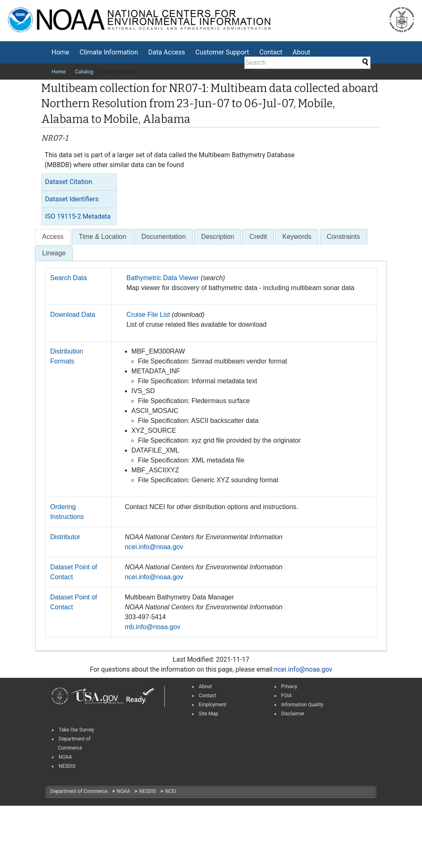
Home (60, 52)
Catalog (84, 72)
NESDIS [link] (67, 766)
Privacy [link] (289, 686)
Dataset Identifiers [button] (72, 199)
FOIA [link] (286, 696)
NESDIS (148, 791)
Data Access (167, 52)
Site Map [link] (208, 714)
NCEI (171, 791)
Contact (271, 52)
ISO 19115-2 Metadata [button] (78, 216)
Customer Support (222, 52)
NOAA (124, 791)
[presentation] (53, 237)
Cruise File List (148, 315)
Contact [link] (207, 696)
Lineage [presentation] (54, 253)
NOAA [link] (65, 757)
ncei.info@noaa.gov (154, 547)
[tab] (79, 182)
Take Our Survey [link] (76, 730)
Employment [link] (212, 705)
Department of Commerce (80, 791)
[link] (60, 696)
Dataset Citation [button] (68, 182)
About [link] (205, 686)
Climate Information (109, 52)
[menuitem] (60, 52)
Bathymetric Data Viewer (163, 278)
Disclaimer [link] (293, 714)
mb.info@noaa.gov (153, 627)
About (301, 52)
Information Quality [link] (302, 705)
